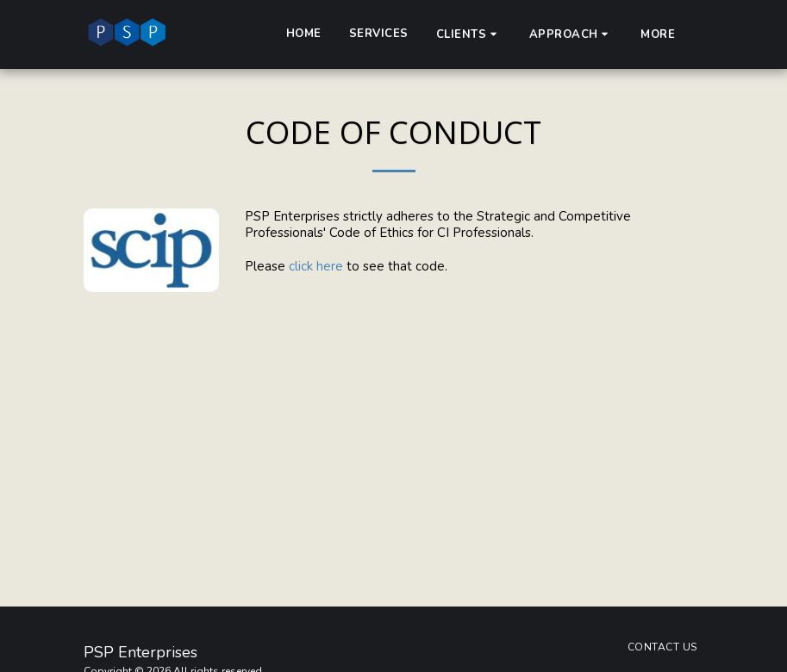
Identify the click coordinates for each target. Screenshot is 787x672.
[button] (469, 34)
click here (318, 266)
